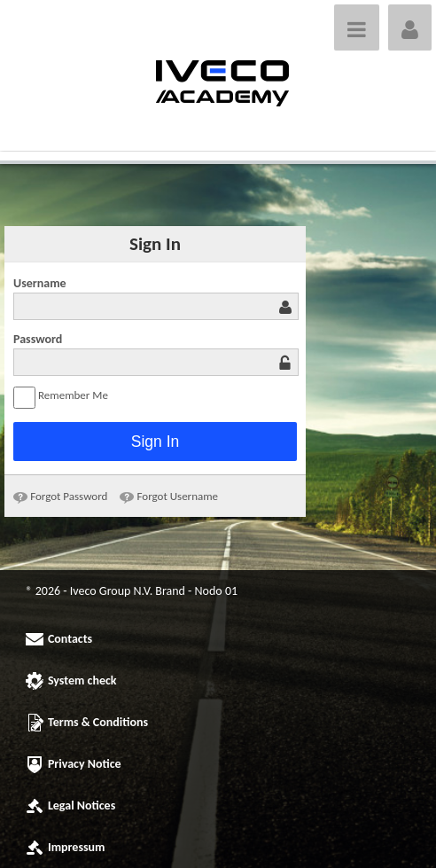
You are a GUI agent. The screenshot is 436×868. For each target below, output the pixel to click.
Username (40, 283)
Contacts (70, 639)
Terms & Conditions (98, 722)
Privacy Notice (85, 764)
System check (82, 680)
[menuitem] (60, 496)
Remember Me (61, 398)
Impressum (77, 847)
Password (38, 339)
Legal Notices (82, 805)
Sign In (155, 442)
